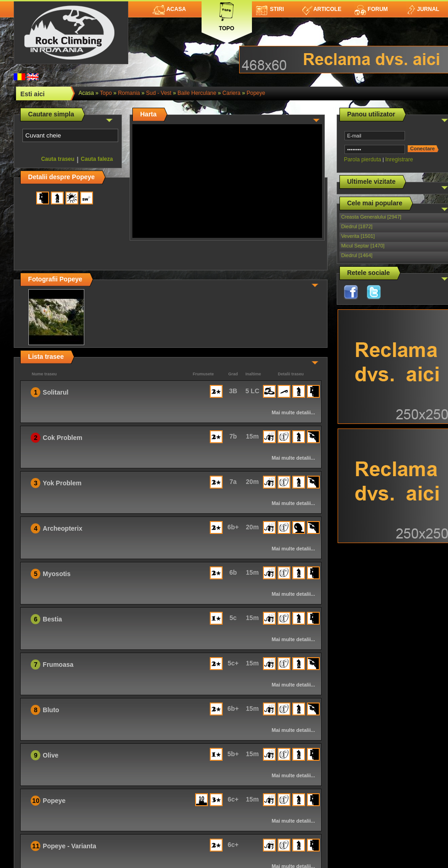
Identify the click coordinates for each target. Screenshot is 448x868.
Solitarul (55, 392)
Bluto (51, 710)
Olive (50, 755)
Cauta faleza (97, 159)
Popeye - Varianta (69, 846)
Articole (322, 9)
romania (129, 93)
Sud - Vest (159, 93)
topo (106, 93)
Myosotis (57, 574)
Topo (227, 15)
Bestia (52, 619)
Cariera (232, 93)
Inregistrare (399, 159)
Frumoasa (58, 665)
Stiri (270, 9)
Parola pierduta (363, 159)
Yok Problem (62, 483)
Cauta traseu (58, 159)
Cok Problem (62, 438)
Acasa (169, 9)
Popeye (256, 93)
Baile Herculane (197, 93)
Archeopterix (62, 528)
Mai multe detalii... (293, 412)
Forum (371, 9)
